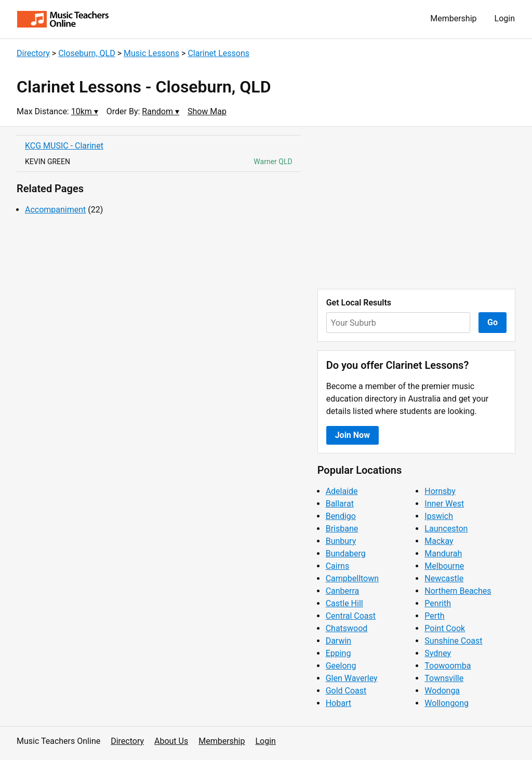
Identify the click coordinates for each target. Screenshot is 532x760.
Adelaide (342, 491)
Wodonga (442, 691)
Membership (453, 18)
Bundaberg (346, 554)
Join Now (353, 435)
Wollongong (447, 703)
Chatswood (347, 628)
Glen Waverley (352, 678)
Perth (434, 616)
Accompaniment (55, 210)
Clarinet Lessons (218, 53)
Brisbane (342, 529)
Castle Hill (344, 603)
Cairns (338, 566)
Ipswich (439, 516)
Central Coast (351, 616)
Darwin (339, 641)
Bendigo (341, 516)
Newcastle (444, 578)
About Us (171, 741)
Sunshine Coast (453, 641)
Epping (338, 653)
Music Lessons (151, 53)
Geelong (341, 666)
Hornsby (440, 491)
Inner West (444, 504)
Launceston (446, 529)
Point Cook (445, 628)
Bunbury (341, 541)
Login (505, 18)
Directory (33, 53)
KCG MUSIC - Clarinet (64, 146)
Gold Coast (346, 691)
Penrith (438, 603)
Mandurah (443, 554)
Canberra (343, 591)
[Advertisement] (416, 208)
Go (493, 322)
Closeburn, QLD (87, 53)
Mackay (439, 541)
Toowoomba (448, 666)
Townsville (444, 678)
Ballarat (340, 504)
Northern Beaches (458, 591)
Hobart (338, 703)
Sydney (438, 653)
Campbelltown (352, 578)
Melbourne (444, 566)
